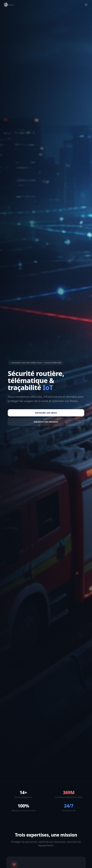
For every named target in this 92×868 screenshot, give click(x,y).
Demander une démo (46, 413)
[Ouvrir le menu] (86, 5)
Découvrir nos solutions (46, 422)
